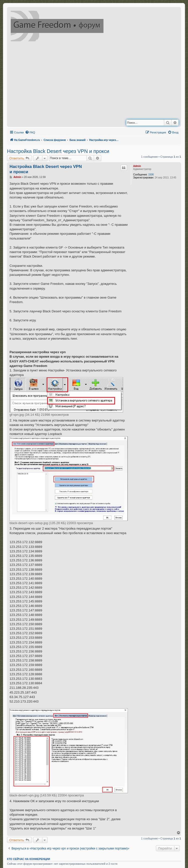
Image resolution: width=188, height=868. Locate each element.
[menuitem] (30, 132)
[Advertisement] (104, 82)
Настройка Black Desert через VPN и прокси (58, 151)
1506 (151, 175)
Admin (137, 166)
